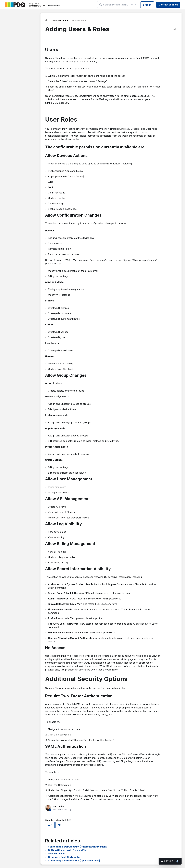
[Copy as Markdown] (174, 29)
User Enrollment (57, 854)
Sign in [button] (147, 5)
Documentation (60, 20)
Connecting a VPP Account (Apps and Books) (74, 860)
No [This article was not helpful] (60, 825)
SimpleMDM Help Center (46, 21)
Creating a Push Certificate (64, 857)
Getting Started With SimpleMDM (67, 850)
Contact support (168, 5)
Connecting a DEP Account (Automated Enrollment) (78, 847)
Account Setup (79, 20)
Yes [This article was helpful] (50, 825)
